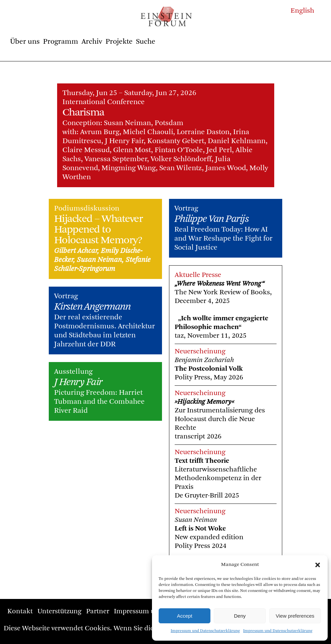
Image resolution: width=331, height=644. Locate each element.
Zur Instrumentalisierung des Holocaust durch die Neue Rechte (220, 419)
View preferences (295, 616)
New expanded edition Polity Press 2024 (209, 537)
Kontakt (20, 611)
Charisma (83, 113)
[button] (318, 565)
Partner (98, 611)
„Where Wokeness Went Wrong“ (220, 284)
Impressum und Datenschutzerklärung (205, 631)
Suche (146, 42)
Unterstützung (59, 611)
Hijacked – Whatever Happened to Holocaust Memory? (98, 230)
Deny (240, 616)
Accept (185, 616)
